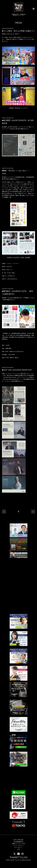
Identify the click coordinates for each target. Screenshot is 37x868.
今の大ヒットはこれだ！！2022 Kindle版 (19, 257)
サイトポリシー (19, 847)
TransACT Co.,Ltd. (18, 857)
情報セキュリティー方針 (19, 844)
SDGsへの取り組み (18, 840)
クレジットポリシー (19, 846)
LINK (19, 849)
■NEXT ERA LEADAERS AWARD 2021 (17, 370)
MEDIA (19, 23)
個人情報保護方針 (19, 842)
